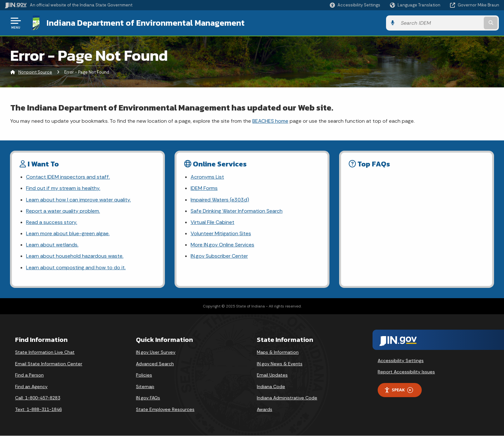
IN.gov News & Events (280, 364)
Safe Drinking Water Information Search (236, 211)
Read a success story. (52, 222)
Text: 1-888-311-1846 (38, 409)
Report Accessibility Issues (406, 372)
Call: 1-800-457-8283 (38, 398)
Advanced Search (155, 364)
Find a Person (29, 375)
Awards (265, 409)
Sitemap (145, 387)
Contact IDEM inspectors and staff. (68, 177)
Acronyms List (207, 177)
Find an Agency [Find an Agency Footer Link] (31, 387)
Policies (144, 375)
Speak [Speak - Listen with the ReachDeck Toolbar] (399, 390)
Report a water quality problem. (63, 211)
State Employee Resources (165, 409)
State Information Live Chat (45, 352)
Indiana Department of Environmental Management (145, 23)
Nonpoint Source (35, 72)
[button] (355, 5)
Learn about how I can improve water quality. (78, 200)
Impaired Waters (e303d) (220, 200)
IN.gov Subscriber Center (219, 256)
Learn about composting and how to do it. (76, 267)
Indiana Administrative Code (287, 398)
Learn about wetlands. (52, 245)
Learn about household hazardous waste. (75, 256)
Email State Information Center (49, 364)
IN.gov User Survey (156, 352)
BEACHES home (270, 121)
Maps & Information (278, 352)
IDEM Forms (204, 188)
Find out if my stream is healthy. (63, 188)
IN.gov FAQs (148, 398)
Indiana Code (271, 387)
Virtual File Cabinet (212, 222)
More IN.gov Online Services (222, 245)
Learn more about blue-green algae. (68, 233)
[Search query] (442, 23)
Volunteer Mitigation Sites (221, 233)
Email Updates (272, 375)
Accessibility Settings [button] (401, 360)
